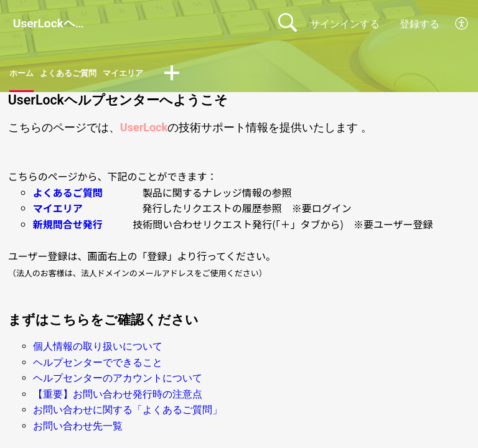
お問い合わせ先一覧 (78, 429)
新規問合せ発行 (68, 227)
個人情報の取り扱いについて (98, 349)
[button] (462, 24)
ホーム (24, 75)
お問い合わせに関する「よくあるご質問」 (128, 413)
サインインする (345, 24)
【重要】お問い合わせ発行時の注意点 (118, 397)
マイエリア (146, 75)
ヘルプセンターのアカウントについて (118, 382)
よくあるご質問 (80, 75)
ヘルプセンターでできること (98, 366)
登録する (419, 24)
